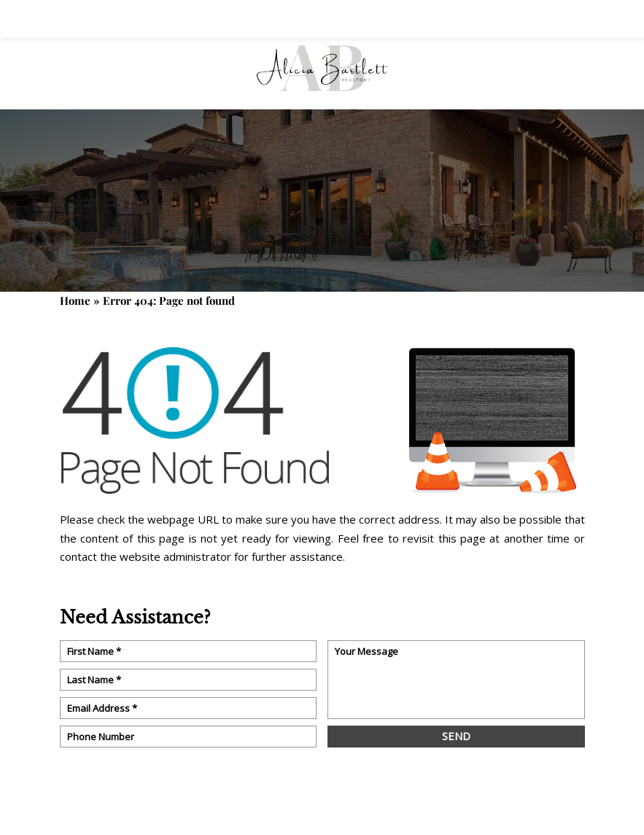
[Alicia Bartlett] (322, 74)
